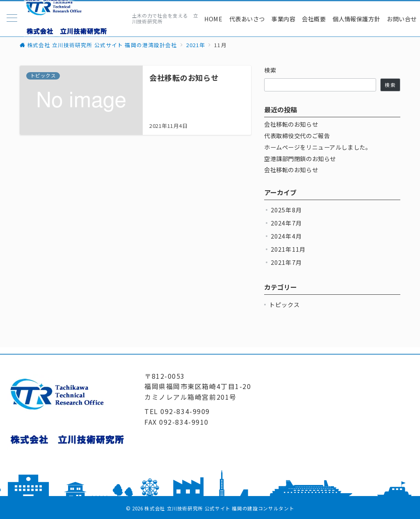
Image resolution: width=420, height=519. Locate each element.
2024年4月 (286, 236)
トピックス (285, 305)
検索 (270, 70)
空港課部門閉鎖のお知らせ (300, 159)
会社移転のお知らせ (291, 124)
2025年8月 (286, 210)
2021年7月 (286, 262)
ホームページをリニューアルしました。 (318, 147)
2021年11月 (288, 249)
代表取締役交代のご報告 (297, 136)
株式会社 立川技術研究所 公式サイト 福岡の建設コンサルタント (219, 508)
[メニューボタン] (12, 19)
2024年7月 (286, 223)
